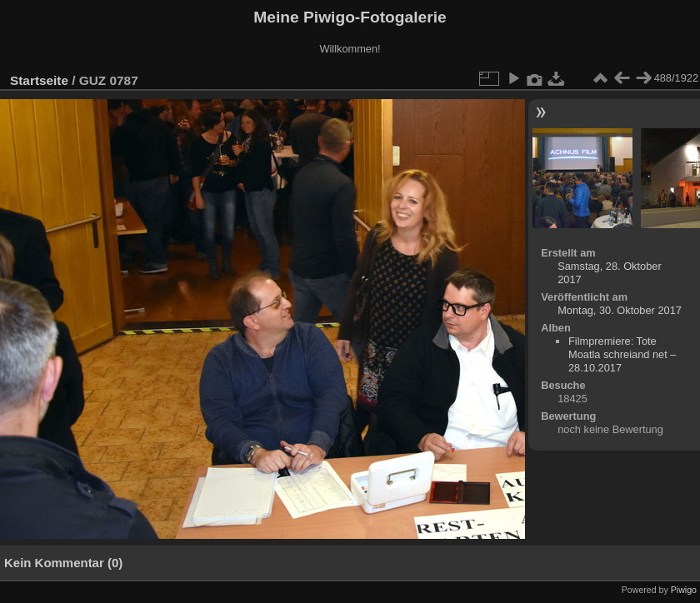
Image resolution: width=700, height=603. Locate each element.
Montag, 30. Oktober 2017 (620, 310)
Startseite (39, 80)
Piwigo (684, 590)
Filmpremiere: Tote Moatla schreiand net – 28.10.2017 (622, 354)
